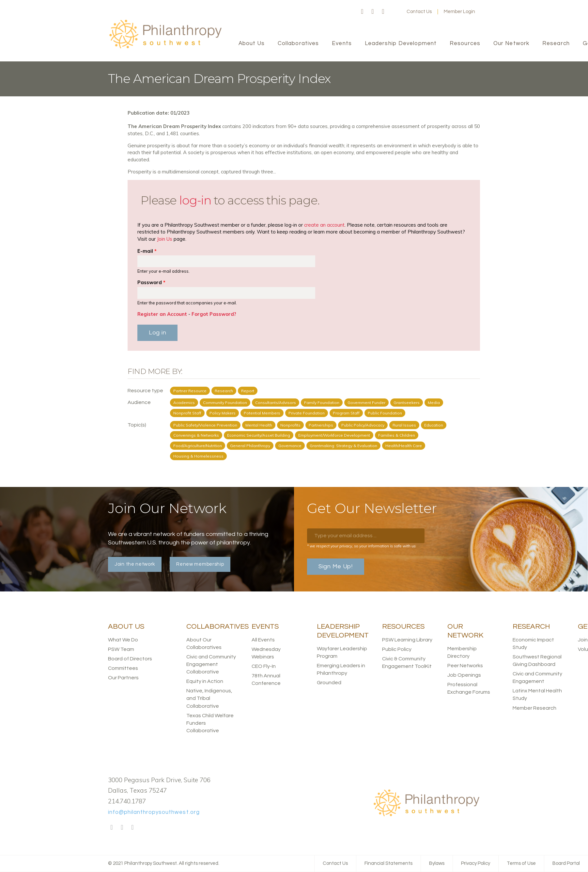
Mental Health (259, 425)
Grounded (329, 683)
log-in (195, 200)
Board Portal (566, 863)
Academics (184, 403)
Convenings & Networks (196, 435)
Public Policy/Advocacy (363, 425)
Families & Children (397, 435)
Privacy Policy (476, 863)
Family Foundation (322, 403)
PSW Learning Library (407, 640)
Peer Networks (465, 666)
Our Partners (123, 678)
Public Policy (397, 649)
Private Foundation (307, 413)
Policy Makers (223, 413)
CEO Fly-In (264, 666)
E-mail (147, 251)
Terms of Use (521, 863)
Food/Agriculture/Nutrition (198, 446)
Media (434, 403)
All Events (263, 640)
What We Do (123, 640)
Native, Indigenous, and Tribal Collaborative (209, 698)
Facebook (362, 12)
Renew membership (200, 564)
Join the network (135, 564)
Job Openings (464, 675)
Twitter (373, 12)
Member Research (534, 708)
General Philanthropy (250, 446)
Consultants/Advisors (276, 403)
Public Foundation (385, 413)
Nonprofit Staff (187, 413)
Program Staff (346, 413)
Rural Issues (404, 425)
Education (434, 425)
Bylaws (437, 863)
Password (151, 282)
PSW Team (121, 649)
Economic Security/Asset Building (259, 435)
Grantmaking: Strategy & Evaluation (343, 446)
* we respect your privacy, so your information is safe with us (361, 546)
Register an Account (162, 314)
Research (224, 391)
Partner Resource (190, 391)
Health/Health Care (404, 446)
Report (248, 391)
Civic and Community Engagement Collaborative (211, 664)
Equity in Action (205, 681)
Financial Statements (388, 863)
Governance (290, 446)
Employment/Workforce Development (334, 435)
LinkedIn (383, 12)
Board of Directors (130, 659)
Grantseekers (407, 403)
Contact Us (419, 12)
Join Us (165, 239)
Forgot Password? (214, 314)
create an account (324, 225)
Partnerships (321, 425)
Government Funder (366, 403)
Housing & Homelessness (198, 456)
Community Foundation (225, 403)
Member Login (459, 12)
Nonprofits (290, 425)
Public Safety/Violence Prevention (205, 425)
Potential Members (262, 413)
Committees (123, 668)
